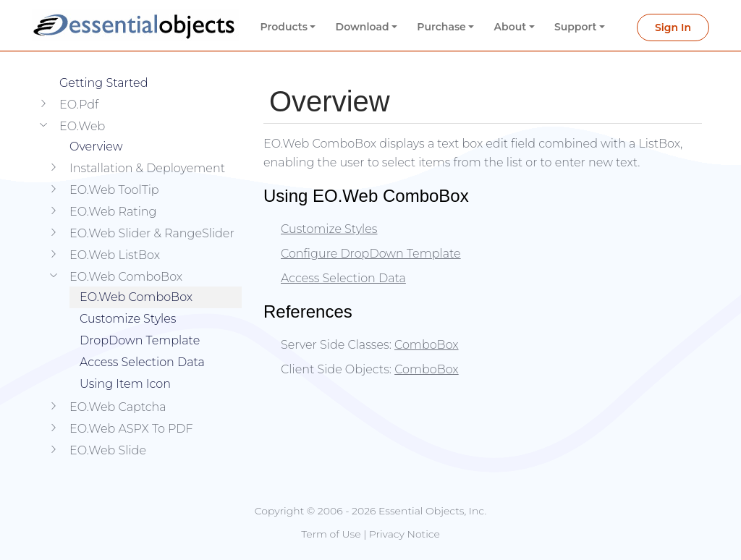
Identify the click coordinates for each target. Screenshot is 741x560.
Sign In (673, 27)
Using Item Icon (125, 384)
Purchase (441, 27)
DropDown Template (140, 340)
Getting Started (103, 83)
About (511, 27)
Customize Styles (128, 319)
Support (576, 27)
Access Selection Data (142, 362)
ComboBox (427, 345)
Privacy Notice (405, 534)
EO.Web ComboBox (136, 297)
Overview (96, 147)
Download (363, 27)
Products (284, 27)
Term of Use (331, 534)
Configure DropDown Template (371, 254)
